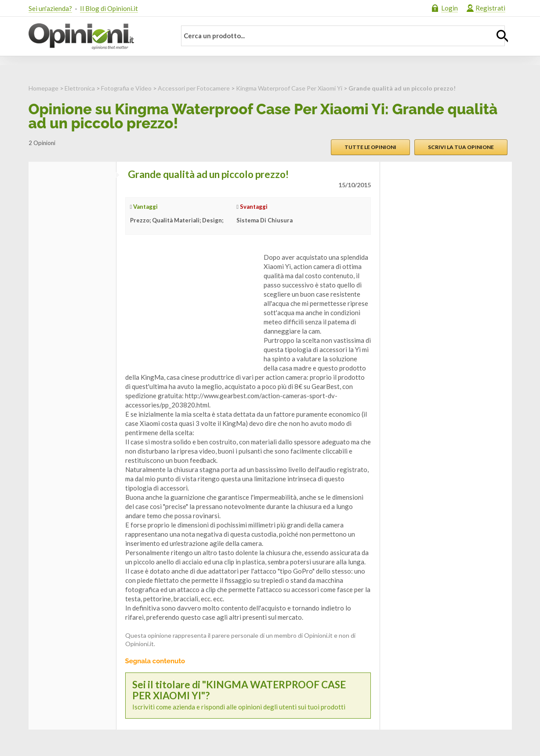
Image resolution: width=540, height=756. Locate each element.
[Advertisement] (191, 308)
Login (449, 8)
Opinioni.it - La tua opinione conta (97, 36)
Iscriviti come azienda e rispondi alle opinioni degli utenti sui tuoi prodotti (248, 695)
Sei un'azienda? (50, 8)
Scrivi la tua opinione (461, 147)
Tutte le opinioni (370, 147)
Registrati (490, 8)
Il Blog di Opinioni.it (109, 8)
